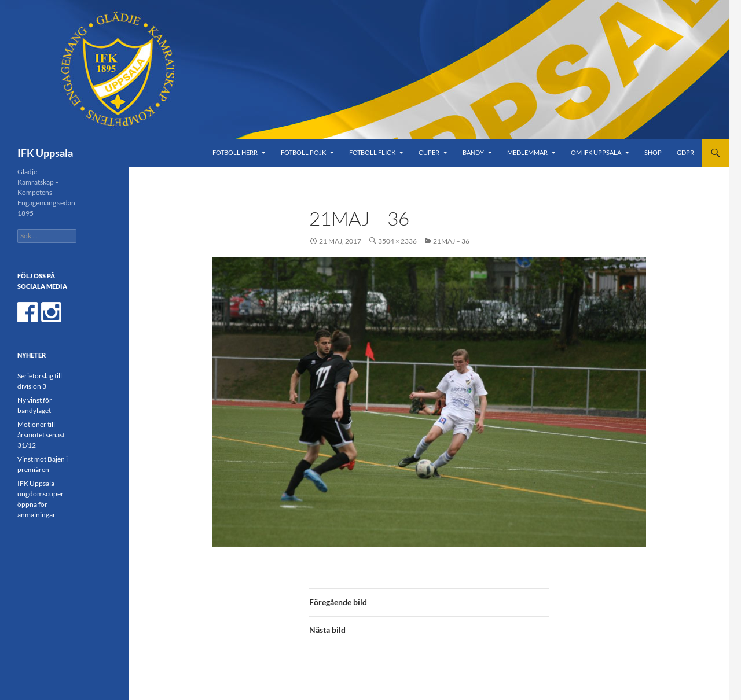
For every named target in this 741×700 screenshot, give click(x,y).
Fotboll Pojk (303, 152)
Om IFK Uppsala (596, 152)
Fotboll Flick (372, 152)
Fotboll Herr (235, 152)
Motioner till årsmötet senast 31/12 (41, 435)
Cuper (429, 152)
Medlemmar (527, 152)
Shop (653, 152)
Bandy (473, 152)
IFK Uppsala (45, 153)
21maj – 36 (451, 241)
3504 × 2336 (397, 241)
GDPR (685, 152)
